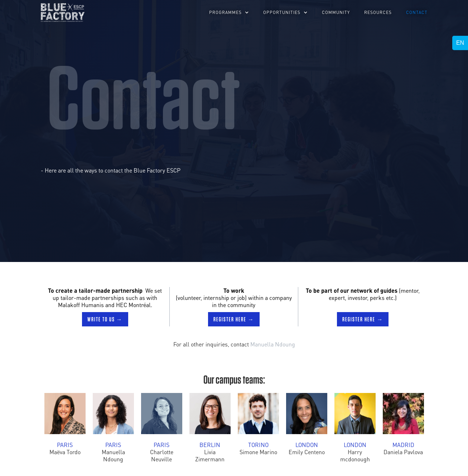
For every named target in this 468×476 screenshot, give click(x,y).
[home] (63, 13)
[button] (229, 13)
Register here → (234, 319)
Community (336, 12)
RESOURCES (378, 12)
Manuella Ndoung (273, 344)
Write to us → (105, 319)
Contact (417, 12)
